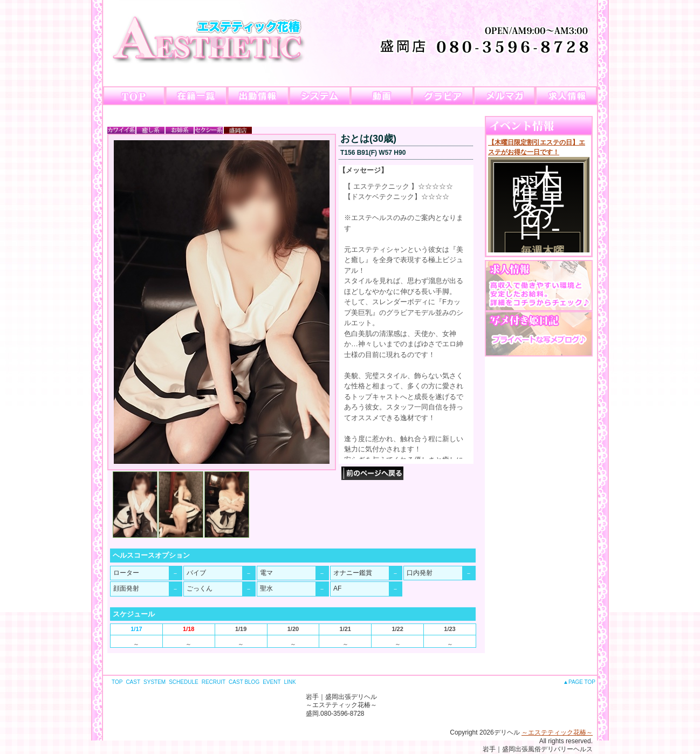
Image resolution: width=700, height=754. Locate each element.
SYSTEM (155, 682)
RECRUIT (214, 682)
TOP (117, 682)
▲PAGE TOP (579, 682)
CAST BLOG (244, 682)
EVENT (272, 682)
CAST (133, 682)
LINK (290, 682)
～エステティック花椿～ (557, 732)
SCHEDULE (183, 682)
